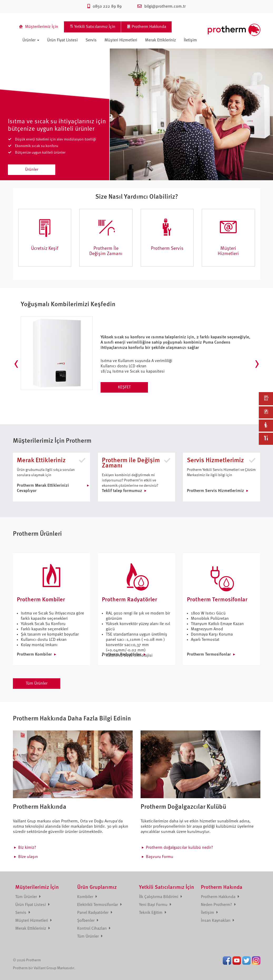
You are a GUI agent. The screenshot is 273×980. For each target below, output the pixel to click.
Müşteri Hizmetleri (121, 40)
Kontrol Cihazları (94, 929)
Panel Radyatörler (95, 913)
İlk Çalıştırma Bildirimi (161, 897)
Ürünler (31, 40)
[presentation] (16, 364)
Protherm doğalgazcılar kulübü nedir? (179, 848)
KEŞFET (124, 387)
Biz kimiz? (27, 848)
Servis (91, 40)
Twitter (246, 961)
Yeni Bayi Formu (155, 905)
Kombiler (87, 897)
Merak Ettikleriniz (160, 40)
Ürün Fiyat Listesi (62, 40)
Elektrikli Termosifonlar (100, 905)
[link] (266, 399)
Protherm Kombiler (34, 655)
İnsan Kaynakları (218, 921)
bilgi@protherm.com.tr (162, 7)
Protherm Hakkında (220, 897)
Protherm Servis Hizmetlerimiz (215, 491)
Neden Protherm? (218, 905)
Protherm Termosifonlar (209, 655)
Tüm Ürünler (37, 684)
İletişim (190, 40)
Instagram (256, 961)
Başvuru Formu (160, 857)
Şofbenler (88, 921)
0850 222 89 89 (105, 7)
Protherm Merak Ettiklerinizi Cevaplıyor (43, 488)
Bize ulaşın (28, 857)
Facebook (227, 961)
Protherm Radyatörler (122, 655)
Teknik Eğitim (153, 913)
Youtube (237, 961)
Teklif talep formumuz (122, 491)
